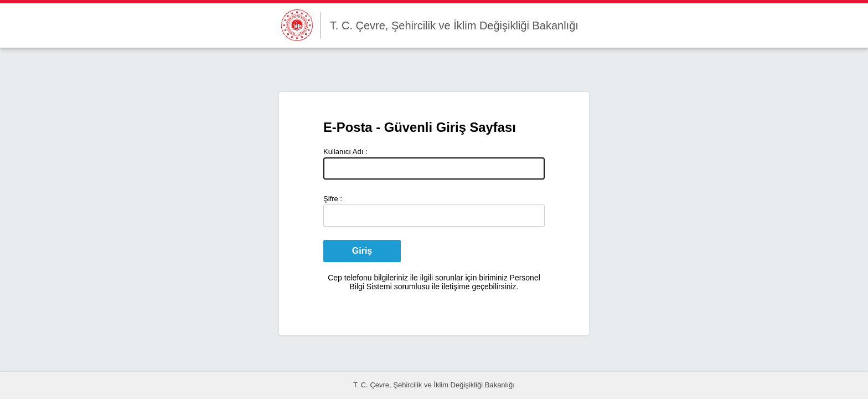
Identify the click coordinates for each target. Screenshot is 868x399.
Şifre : (333, 199)
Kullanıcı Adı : (345, 152)
